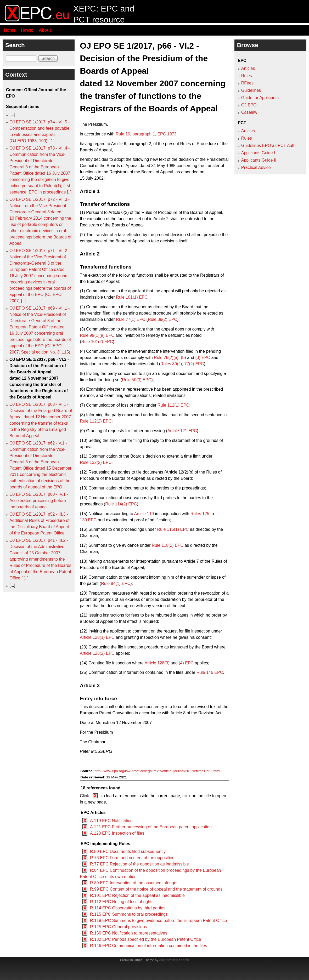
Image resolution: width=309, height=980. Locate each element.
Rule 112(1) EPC (173, 405)
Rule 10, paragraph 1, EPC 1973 (146, 134)
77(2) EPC (194, 364)
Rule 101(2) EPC (97, 342)
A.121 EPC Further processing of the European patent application (151, 827)
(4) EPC (186, 663)
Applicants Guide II (259, 160)
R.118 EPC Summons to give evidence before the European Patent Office (159, 921)
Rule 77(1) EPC (131, 319)
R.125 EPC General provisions (119, 927)
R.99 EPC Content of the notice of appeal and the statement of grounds (156, 889)
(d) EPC (203, 358)
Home (10, 30)
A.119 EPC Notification (111, 821)
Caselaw (249, 112)
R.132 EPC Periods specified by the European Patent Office (146, 939)
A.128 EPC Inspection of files (117, 833)
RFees (247, 83)
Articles (248, 68)
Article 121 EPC (182, 431)
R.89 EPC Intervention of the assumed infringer (134, 883)
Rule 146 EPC (210, 672)
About (45, 30)
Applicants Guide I (258, 153)
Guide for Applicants (260, 98)
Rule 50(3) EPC (137, 380)
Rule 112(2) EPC (96, 421)
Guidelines (251, 90)
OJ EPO (249, 105)
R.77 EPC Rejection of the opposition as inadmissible (139, 864)
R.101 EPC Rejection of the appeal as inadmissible (137, 895)
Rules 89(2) (171, 364)
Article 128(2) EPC (97, 653)
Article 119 (144, 514)
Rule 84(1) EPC (116, 583)
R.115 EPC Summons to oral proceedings (129, 914)
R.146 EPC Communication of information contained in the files (148, 946)
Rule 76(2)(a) (166, 358)
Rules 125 (200, 514)
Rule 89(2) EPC (162, 319)
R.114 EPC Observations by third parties (128, 908)
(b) (183, 358)
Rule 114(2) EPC (121, 504)
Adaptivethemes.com (174, 960)
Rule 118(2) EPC (168, 545)
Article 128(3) (157, 663)
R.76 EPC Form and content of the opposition (132, 858)
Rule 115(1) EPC (173, 529)
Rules (247, 76)
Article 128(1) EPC (97, 637)
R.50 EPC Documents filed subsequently (128, 851)
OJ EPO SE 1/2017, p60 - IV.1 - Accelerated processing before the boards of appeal (39, 501)
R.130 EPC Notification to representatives (129, 933)
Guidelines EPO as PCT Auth (268, 146)
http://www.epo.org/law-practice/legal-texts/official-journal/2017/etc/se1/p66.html (158, 771)
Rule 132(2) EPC (96, 462)
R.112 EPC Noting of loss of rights (122, 902)
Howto (27, 30)
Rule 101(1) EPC (132, 297)
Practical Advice (256, 167)
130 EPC (88, 520)
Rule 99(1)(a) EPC (97, 335)
